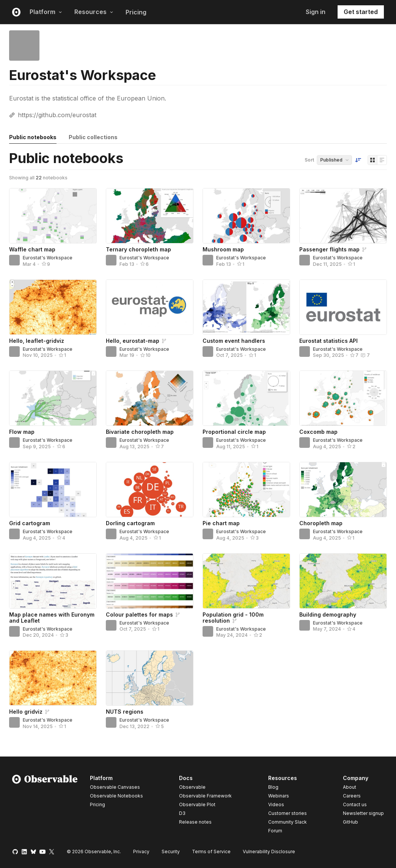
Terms (211, 852)
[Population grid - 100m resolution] (246, 581)
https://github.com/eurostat (57, 115)
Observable (192, 787)
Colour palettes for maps (139, 615)
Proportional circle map (234, 432)
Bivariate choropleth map (140, 432)
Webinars (279, 796)
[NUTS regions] (150, 678)
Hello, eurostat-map (133, 341)
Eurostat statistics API (328, 341)
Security (171, 852)
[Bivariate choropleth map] (150, 398)
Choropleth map (321, 523)
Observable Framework (205, 796)
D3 (182, 813)
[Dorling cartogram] (150, 490)
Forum (275, 831)
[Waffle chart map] (53, 216)
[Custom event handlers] (246, 307)
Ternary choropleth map (138, 249)
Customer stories (288, 813)
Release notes (195, 822)
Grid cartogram (30, 523)
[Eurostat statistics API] (343, 307)
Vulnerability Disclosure (269, 852)
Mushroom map (223, 249)
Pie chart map (221, 523)
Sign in (316, 12)
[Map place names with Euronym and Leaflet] (53, 581)
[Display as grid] (372, 160)
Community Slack (288, 822)
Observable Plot (197, 804)
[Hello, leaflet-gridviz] (53, 307)
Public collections (93, 137)
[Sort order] (358, 160)
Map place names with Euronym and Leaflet (52, 618)
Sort (309, 160)
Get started (361, 12)
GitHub (350, 822)
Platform (46, 12)
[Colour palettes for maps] (150, 581)
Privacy (141, 852)
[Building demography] (343, 581)
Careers (352, 796)
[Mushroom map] (246, 216)
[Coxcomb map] (343, 398)
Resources (94, 12)
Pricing (136, 12)
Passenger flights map (329, 249)
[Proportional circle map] (246, 398)
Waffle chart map (32, 249)
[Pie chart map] (246, 490)
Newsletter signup (363, 813)
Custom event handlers (234, 341)
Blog (273, 787)
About (350, 787)
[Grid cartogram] (53, 490)
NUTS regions (125, 712)
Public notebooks (33, 137)
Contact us (355, 805)
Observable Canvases (115, 787)
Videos (276, 804)
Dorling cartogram (130, 523)
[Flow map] (53, 398)
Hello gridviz (26, 712)
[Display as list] (382, 160)
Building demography (328, 615)
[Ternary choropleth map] (150, 216)
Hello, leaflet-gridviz (37, 341)
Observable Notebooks (116, 796)
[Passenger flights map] (343, 216)
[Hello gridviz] (53, 678)
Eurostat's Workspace (48, 258)
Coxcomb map (318, 432)
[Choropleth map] (343, 490)
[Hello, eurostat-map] (150, 307)
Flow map (22, 432)
